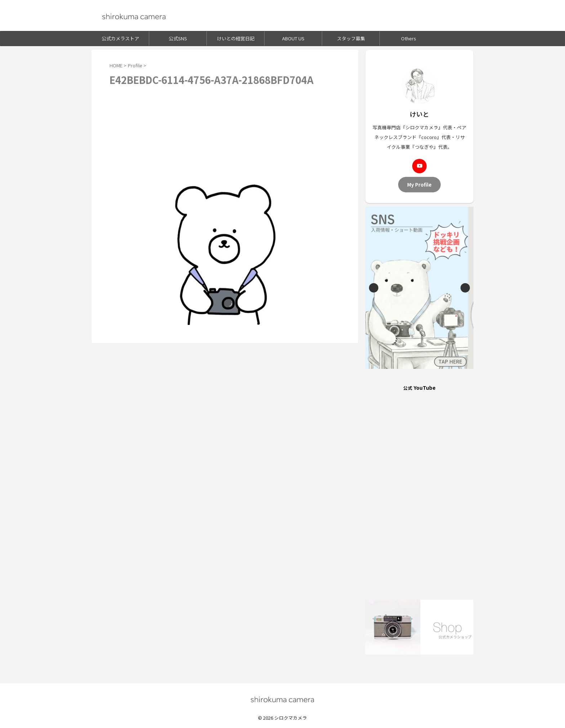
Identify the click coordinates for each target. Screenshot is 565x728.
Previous (374, 288)
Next (465, 288)
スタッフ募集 (351, 38)
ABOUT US (293, 38)
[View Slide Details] (419, 288)
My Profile (419, 184)
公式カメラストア (120, 38)
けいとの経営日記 (236, 38)
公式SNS (178, 38)
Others (409, 38)
